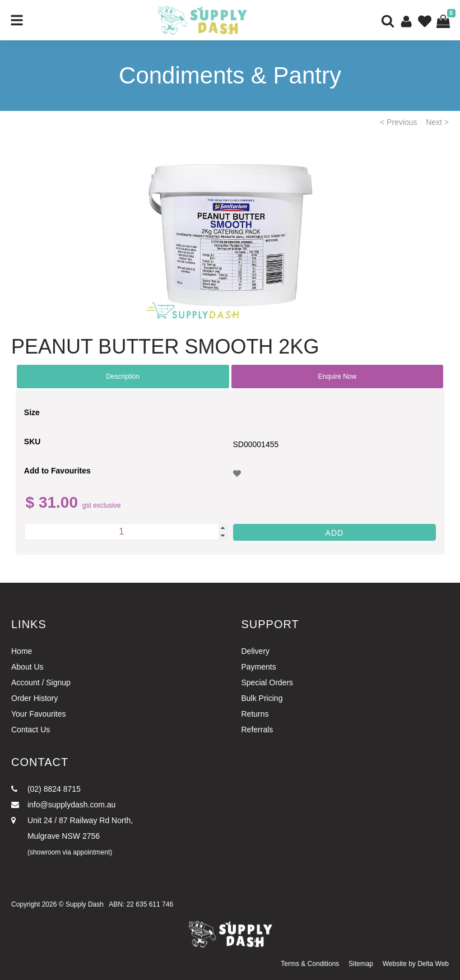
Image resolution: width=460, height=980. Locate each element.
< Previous (399, 122)
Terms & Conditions (310, 964)
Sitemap (361, 964)
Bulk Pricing (262, 698)
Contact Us (31, 730)
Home (22, 651)
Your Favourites (39, 714)
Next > (437, 122)
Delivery (256, 651)
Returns (255, 714)
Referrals (257, 730)
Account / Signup (41, 682)
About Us (27, 667)
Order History (34, 698)
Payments (259, 667)
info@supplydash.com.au (63, 805)
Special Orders (268, 682)
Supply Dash (85, 904)
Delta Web (433, 964)
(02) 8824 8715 (46, 789)
